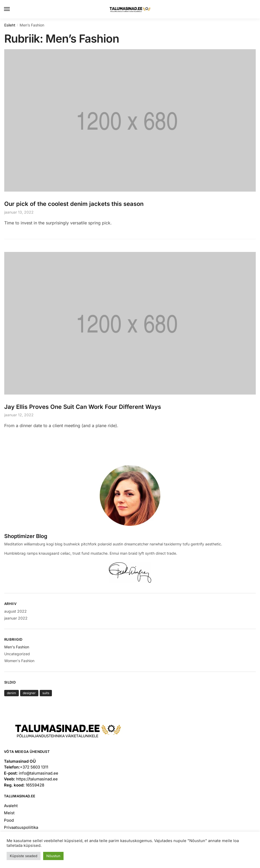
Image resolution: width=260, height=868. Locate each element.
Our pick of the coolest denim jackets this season (74, 204)
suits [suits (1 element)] (46, 693)
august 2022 (15, 611)
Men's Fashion (17, 647)
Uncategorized (17, 654)
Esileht (10, 25)
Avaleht (11, 806)
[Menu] (12, 9)
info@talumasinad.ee (39, 773)
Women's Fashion (19, 661)
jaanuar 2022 (16, 618)
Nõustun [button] (53, 856)
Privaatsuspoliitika (21, 827)
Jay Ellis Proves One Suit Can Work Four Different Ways (83, 407)
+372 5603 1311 (34, 767)
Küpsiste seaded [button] (24, 856)
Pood (9, 820)
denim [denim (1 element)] (12, 693)
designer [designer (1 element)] (29, 693)
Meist (9, 813)
